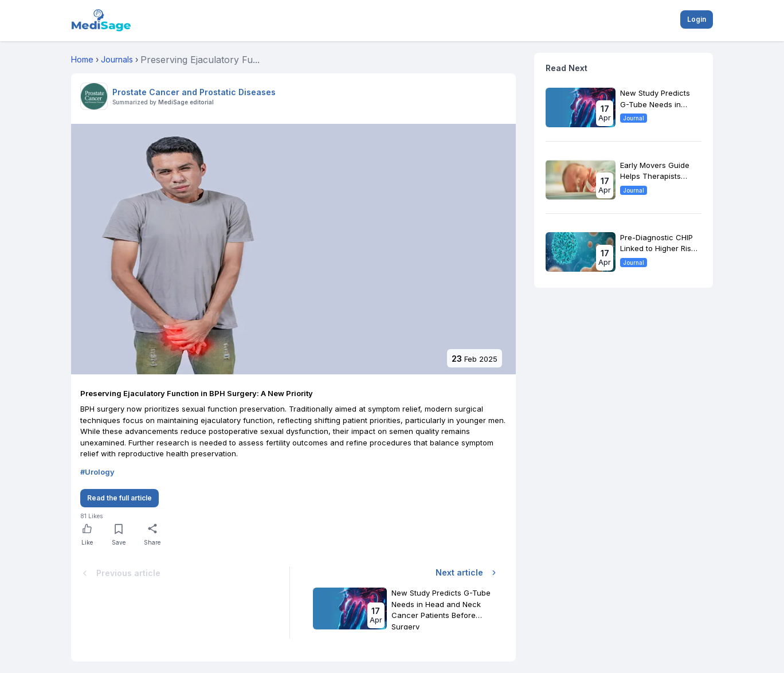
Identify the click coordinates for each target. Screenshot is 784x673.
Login (697, 19)
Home (82, 59)
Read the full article (119, 498)
